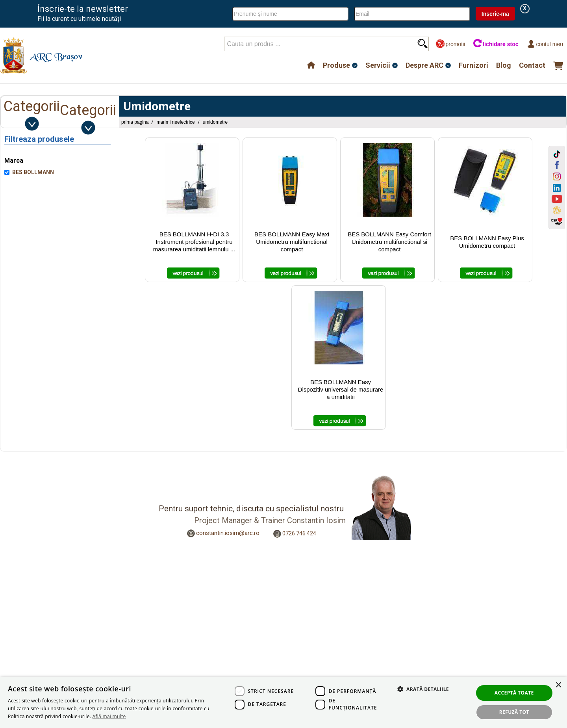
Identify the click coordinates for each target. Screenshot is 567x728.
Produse (336, 65)
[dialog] (283, 702)
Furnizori (473, 65)
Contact (532, 65)
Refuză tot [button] (514, 712)
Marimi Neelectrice (175, 122)
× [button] (558, 685)
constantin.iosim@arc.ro (228, 533)
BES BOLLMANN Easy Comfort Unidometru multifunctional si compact (389, 242)
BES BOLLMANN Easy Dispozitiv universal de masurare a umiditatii (341, 389)
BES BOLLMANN (33, 172)
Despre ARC (424, 65)
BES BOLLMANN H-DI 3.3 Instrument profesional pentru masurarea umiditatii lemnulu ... (194, 242)
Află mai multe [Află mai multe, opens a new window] (109, 716)
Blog (504, 65)
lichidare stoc (496, 44)
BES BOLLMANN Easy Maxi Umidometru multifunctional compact (292, 242)
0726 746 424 (299, 533)
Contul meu (545, 44)
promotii (450, 44)
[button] (419, 698)
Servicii (378, 65)
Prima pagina (135, 122)
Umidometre (215, 122)
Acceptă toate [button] (514, 693)
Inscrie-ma (495, 14)
